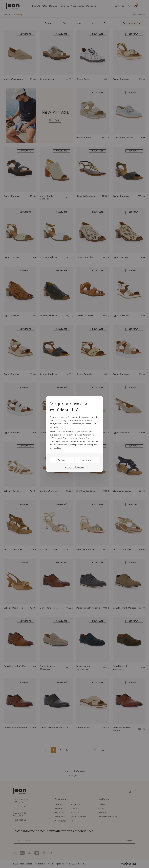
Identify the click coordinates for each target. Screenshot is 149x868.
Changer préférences (75, 467)
